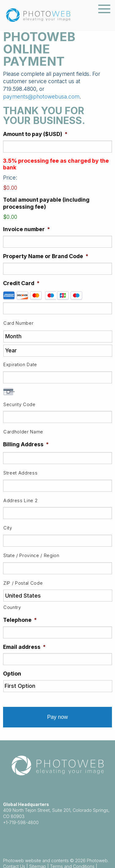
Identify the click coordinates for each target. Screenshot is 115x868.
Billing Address (26, 444)
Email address (24, 647)
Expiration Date (20, 364)
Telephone (20, 620)
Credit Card (21, 283)
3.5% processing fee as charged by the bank (56, 164)
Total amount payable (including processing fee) (46, 203)
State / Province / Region (31, 555)
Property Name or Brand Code (46, 256)
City (8, 528)
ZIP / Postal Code (23, 583)
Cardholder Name (23, 432)
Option (12, 674)
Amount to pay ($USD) (35, 134)
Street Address (20, 473)
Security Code (19, 404)
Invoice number (27, 229)
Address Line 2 (20, 500)
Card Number (18, 323)
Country (12, 607)
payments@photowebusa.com (41, 97)
